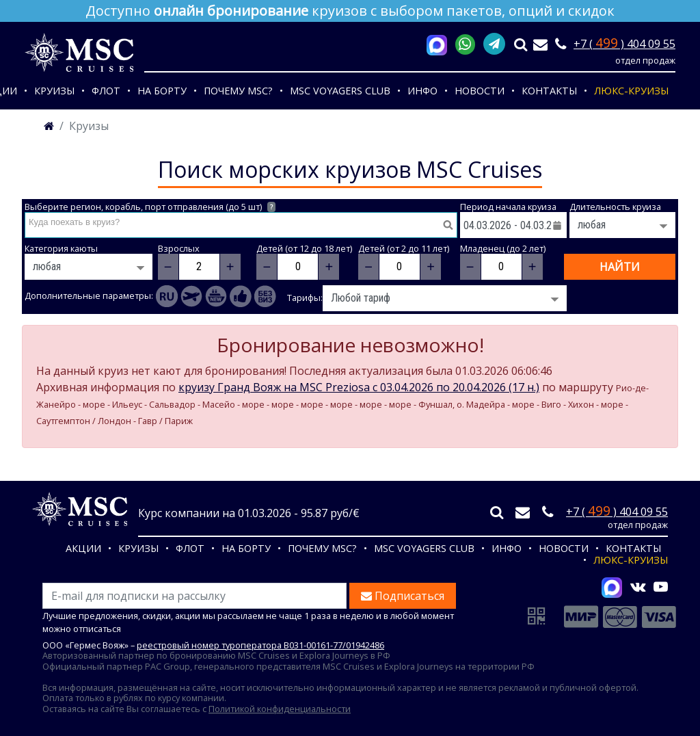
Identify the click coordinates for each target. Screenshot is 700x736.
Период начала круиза (508, 207)
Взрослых (179, 249)
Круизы (54, 91)
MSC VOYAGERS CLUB (340, 91)
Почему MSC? (238, 91)
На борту (162, 91)
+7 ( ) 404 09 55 (624, 44)
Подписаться (403, 596)
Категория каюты (61, 249)
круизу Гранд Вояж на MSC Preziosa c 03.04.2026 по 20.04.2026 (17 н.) (359, 387)
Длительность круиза (615, 207)
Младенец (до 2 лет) (503, 249)
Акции (83, 548)
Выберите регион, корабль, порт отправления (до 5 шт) (150, 207)
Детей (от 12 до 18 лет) (304, 249)
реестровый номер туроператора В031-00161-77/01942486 (260, 645)
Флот (106, 91)
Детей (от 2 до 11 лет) (404, 249)
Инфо (422, 91)
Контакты (549, 91)
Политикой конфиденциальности (280, 709)
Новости (480, 91)
